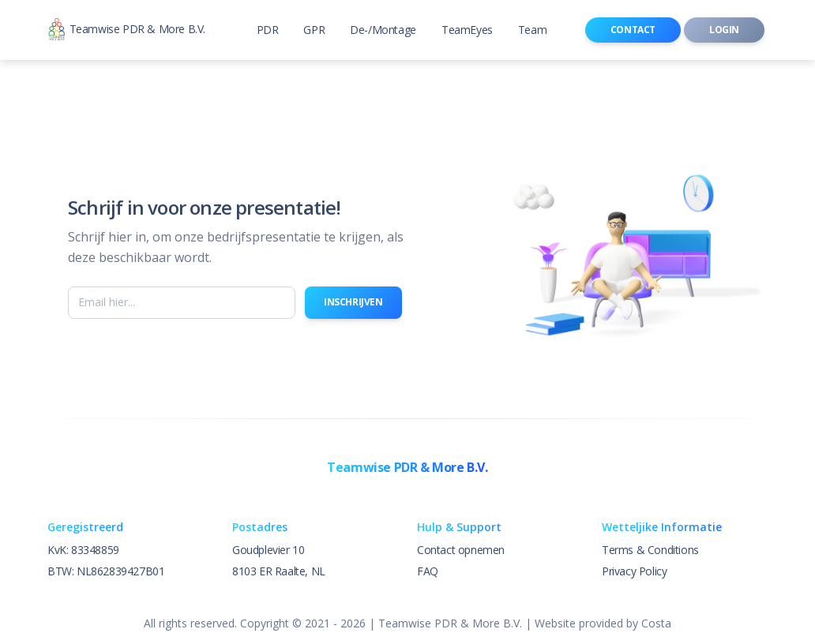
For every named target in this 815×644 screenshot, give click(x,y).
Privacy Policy (634, 571)
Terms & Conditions (650, 550)
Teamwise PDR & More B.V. (126, 30)
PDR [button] (268, 30)
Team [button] (532, 30)
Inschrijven (353, 302)
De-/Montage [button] (383, 30)
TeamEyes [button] (467, 30)
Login (724, 30)
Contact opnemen (461, 550)
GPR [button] (314, 30)
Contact (633, 30)
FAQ (428, 571)
